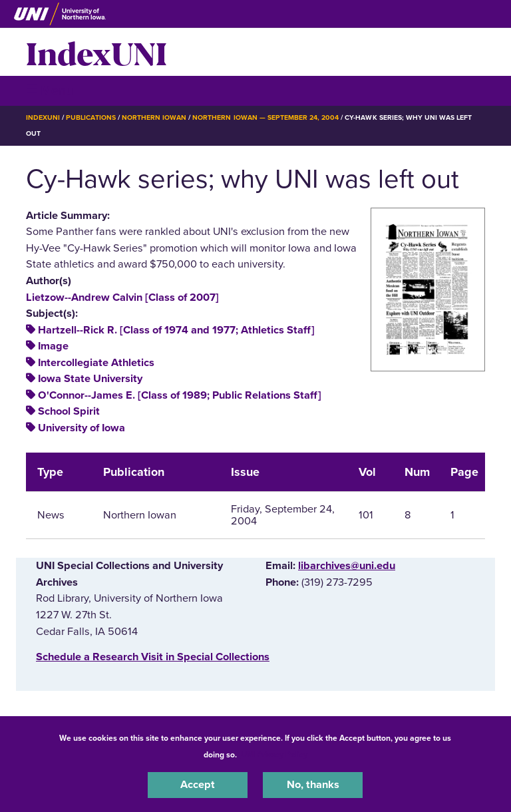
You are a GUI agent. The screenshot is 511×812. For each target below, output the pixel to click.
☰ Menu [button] (50, 90)
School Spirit (69, 411)
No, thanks (313, 785)
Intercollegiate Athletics (96, 363)
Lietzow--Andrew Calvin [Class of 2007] (122, 298)
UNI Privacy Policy (274, 755)
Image (53, 346)
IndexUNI (96, 52)
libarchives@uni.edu (347, 566)
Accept (198, 785)
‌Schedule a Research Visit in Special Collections (153, 657)
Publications (90, 117)
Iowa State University (90, 379)
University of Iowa (82, 428)
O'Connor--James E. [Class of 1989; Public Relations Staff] (180, 395)
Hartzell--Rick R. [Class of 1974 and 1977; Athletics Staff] (176, 330)
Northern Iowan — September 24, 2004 (265, 117)
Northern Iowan (154, 117)
